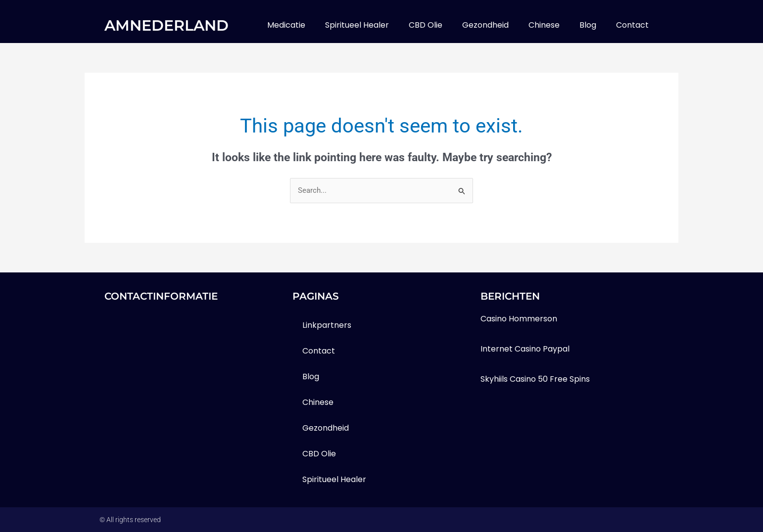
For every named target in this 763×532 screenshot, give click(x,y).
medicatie (286, 25)
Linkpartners (327, 325)
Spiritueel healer (357, 25)
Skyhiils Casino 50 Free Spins (535, 379)
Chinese (544, 25)
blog (588, 25)
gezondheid (485, 25)
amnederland (167, 25)
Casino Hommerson (519, 319)
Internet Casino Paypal (525, 349)
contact (632, 25)
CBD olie (426, 25)
